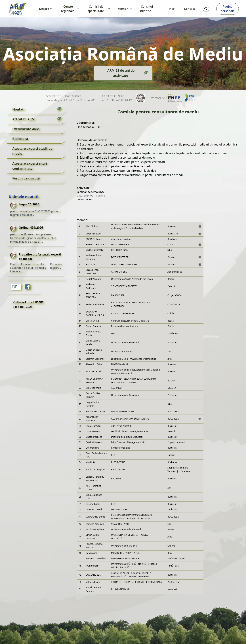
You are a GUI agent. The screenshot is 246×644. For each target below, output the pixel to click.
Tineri (171, 9)
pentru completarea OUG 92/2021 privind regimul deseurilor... (35, 213)
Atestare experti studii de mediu (32, 151)
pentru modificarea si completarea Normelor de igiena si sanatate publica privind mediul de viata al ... (33, 238)
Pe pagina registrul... (56, 266)
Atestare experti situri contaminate (30, 166)
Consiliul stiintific (146, 9)
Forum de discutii (26, 178)
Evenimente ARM (26, 129)
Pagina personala (228, 9)
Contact (190, 9)
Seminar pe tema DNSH (91, 192)
